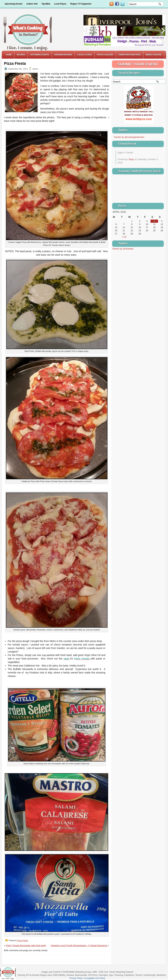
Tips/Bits (46, 4)
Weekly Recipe (154, 55)
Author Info (32, 4)
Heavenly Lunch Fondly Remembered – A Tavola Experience (79, 946)
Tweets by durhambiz (123, 249)
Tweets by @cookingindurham (129, 137)
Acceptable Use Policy (95, 978)
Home (9, 55)
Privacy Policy (76, 978)
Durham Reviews (63, 55)
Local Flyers (60, 4)
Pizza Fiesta (23, 940)
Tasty (131, 159)
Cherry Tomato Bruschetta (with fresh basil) (26, 946)
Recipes (21, 55)
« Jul (124, 237)
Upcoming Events (14, 4)
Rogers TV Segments (81, 4)
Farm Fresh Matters (130, 55)
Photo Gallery (105, 55)
